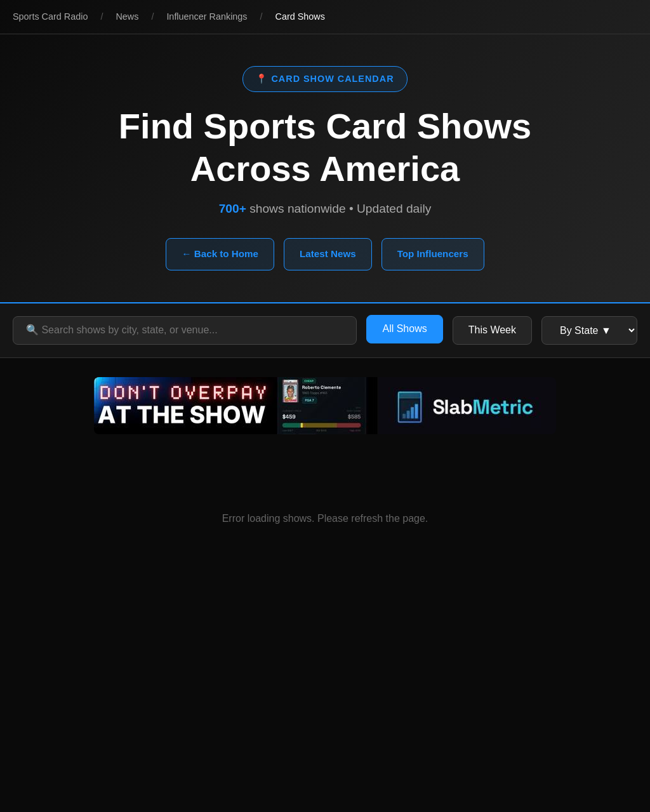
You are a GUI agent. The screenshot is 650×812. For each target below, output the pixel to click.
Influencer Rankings (207, 17)
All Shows (404, 329)
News (127, 17)
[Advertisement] (325, 698)
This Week (492, 330)
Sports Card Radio (50, 17)
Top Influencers (433, 254)
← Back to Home (220, 254)
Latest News (328, 254)
